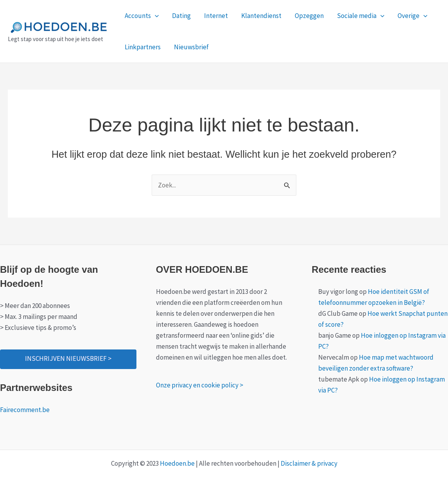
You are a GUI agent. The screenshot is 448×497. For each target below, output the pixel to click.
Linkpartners (143, 47)
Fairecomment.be (25, 410)
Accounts (142, 16)
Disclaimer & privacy (309, 463)
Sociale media (361, 16)
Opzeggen (309, 16)
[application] (155, 16)
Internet (216, 16)
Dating (181, 16)
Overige (412, 16)
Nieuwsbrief (191, 47)
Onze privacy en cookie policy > (200, 385)
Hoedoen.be (177, 463)
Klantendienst (261, 16)
